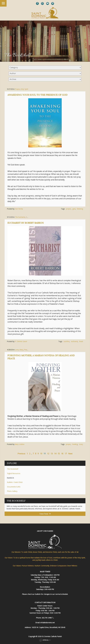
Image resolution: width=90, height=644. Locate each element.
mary (81, 444)
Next (70, 454)
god (74, 209)
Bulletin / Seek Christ (15, 482)
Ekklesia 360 (45, 640)
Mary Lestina (20, 444)
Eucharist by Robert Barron (26, 223)
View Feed (45, 514)
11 (45, 454)
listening (80, 209)
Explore (12, 463)
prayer (68, 209)
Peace (26, 350)
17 (66, 454)
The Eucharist (20, 217)
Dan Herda (19, 209)
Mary (21, 350)
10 (41, 454)
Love (17, 350)
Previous (21, 454)
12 (48, 454)
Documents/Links (14, 487)
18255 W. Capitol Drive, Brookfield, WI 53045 (48, 627)
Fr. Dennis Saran (21, 341)
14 (55, 454)
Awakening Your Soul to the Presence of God (37, 95)
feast (81, 341)
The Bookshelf (13, 469)
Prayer (17, 89)
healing (75, 444)
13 (52, 454)
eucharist (74, 341)
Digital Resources (14, 473)
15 (59, 454)
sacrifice (67, 341)
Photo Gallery (12, 491)
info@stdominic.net (47, 623)
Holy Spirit (24, 89)
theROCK (10, 478)
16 (62, 454)
